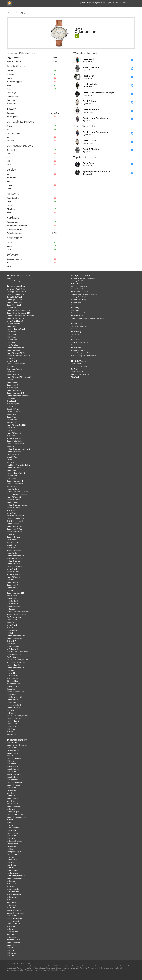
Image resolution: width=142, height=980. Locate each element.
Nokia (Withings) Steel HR (80, 342)
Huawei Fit (10, 622)
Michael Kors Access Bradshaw (18, 612)
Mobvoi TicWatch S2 (14, 497)
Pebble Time (11, 694)
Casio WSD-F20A (13, 534)
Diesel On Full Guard (14, 558)
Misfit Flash (11, 929)
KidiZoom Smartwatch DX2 (81, 374)
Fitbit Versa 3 (11, 428)
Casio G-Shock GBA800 (15, 521)
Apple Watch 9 (12, 308)
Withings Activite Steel (79, 350)
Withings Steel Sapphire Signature (83, 297)
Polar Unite (11, 436)
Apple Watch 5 (12, 476)
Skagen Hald (76, 334)
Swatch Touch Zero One (15, 692)
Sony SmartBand (13, 921)
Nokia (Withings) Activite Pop (81, 353)
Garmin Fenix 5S (13, 585)
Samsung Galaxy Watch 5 (16, 329)
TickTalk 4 (74, 369)
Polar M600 (11, 628)
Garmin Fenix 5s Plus (14, 529)
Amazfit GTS (11, 460)
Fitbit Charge (11, 953)
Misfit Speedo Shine (14, 894)
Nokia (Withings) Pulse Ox (16, 913)
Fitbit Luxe (10, 761)
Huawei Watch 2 (13, 596)
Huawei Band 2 (12, 804)
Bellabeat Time (76, 283)
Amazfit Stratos (12, 542)
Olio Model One (12, 681)
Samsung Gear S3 (13, 620)
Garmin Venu (11, 470)
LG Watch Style (12, 598)
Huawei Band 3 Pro (14, 774)
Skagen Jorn (75, 337)
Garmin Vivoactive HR (14, 638)
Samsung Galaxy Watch (15, 518)
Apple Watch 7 (12, 361)
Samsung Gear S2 (13, 665)
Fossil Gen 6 (11, 358)
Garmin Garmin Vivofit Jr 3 (81, 366)
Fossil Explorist (12, 540)
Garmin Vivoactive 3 (14, 564)
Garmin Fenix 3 (12, 700)
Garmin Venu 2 (12, 417)
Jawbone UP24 (12, 937)
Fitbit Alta (10, 862)
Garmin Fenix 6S (13, 385)
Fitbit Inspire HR (12, 780)
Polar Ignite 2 (12, 398)
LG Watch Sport (12, 601)
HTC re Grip (11, 908)
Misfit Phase (75, 339)
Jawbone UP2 (11, 905)
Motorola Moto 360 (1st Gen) (17, 716)
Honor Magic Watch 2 (14, 369)
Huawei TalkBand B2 (14, 910)
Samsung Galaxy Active (15, 484)
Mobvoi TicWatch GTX (14, 438)
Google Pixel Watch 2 (14, 297)
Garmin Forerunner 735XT (16, 636)
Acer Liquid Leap (13, 828)
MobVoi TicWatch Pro (14, 532)
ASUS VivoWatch (13, 676)
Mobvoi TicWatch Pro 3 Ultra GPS (19, 356)
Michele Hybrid (76, 307)
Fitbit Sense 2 (11, 337)
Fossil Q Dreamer (13, 873)
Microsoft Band (12, 932)
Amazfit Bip (11, 801)
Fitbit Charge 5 (12, 748)
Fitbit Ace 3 (75, 377)
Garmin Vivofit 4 (13, 798)
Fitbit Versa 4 (11, 334)
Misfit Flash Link (12, 897)
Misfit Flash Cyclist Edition (16, 876)
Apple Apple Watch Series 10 (17, 289)
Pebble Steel (11, 702)
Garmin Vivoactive (13, 708)
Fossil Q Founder (13, 646)
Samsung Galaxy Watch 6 (16, 294)
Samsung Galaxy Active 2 (16, 473)
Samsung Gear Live (14, 718)
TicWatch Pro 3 (12, 406)
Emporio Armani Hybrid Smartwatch (84, 294)
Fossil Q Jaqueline (77, 329)
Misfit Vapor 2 (12, 510)
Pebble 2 (10, 633)
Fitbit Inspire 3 (12, 332)
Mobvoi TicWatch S (13, 577)
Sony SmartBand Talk (14, 918)
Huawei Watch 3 (13, 414)
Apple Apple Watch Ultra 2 (16, 292)
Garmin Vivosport (13, 812)
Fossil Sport (11, 372)
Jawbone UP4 (11, 902)
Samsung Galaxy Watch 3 (16, 444)
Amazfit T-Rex (12, 457)
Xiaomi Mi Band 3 (13, 790)
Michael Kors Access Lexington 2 (18, 449)
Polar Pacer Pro (12, 345)
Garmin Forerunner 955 (15, 350)
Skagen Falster (12, 553)
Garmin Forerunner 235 (15, 556)
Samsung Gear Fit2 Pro (15, 814)
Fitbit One (10, 950)
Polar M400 (11, 673)
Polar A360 (11, 857)
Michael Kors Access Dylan (16, 614)
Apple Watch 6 (12, 422)
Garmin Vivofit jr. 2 (78, 372)
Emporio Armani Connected (17, 494)
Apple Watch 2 (12, 625)
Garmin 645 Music (13, 537)
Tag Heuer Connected (79, 286)
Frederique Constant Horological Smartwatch (87, 318)
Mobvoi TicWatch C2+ (14, 433)
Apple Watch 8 (12, 340)
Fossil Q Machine (77, 315)
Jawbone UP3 (11, 934)
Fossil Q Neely (76, 331)
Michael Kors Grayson (15, 550)
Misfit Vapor (11, 609)
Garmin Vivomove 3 (14, 452)
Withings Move (76, 302)
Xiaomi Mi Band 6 (13, 750)
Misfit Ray (10, 868)
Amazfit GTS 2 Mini (13, 412)
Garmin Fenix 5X (13, 582)
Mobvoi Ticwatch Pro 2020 (16, 425)
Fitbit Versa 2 (11, 478)
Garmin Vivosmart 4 (14, 785)
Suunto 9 (10, 380)
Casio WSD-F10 (12, 641)
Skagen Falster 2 (13, 489)
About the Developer (14, 281)
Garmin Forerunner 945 (15, 393)
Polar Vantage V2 (13, 388)
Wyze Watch (11, 366)
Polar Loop (11, 900)
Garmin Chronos (13, 524)
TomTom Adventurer (14, 617)
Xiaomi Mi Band (12, 846)
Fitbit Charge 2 (12, 836)
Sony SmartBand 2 (13, 892)
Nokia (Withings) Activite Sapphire (83, 355)
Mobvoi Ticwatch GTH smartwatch (19, 377)
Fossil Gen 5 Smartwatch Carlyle (18, 465)
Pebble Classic (12, 726)
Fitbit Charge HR (13, 916)
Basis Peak (10, 732)
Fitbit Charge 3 (12, 788)
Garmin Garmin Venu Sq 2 (16, 318)
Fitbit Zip (10, 948)
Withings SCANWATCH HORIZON (83, 278)
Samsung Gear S (13, 724)
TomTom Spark (12, 657)
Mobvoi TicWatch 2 (13, 572)
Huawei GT (11, 446)
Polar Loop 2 (11, 884)
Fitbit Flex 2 (11, 838)
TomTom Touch (12, 833)
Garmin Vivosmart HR (15, 878)
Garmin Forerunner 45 (15, 481)
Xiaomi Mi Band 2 (13, 844)
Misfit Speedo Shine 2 (14, 841)
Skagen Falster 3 (13, 454)
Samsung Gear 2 (13, 721)
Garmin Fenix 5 (12, 588)
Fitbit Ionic (10, 580)
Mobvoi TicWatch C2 (14, 508)
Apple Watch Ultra (13, 324)
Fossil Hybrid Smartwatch (80, 291)
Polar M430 (11, 590)
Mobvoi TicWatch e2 (14, 500)
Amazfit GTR (11, 462)
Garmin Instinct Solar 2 (15, 302)
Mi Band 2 (10, 820)
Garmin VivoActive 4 (14, 468)
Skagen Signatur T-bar (79, 326)
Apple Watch (11, 734)
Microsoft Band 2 (13, 889)
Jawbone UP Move (13, 940)
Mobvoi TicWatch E (13, 574)
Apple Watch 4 (12, 513)
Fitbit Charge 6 (12, 742)
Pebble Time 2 (12, 630)
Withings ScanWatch (78, 281)
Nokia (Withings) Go (14, 852)
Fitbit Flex (10, 956)
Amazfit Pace (11, 545)
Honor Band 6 (12, 756)
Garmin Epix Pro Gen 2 (15, 300)
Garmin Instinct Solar (14, 441)
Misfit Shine (11, 926)
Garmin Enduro (12, 382)
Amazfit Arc (11, 796)
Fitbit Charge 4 (12, 772)
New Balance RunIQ (14, 606)
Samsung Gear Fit (13, 924)
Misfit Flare (11, 809)
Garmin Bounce (77, 364)
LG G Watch (11, 710)
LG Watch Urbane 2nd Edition (17, 652)
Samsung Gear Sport (14, 566)
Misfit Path (75, 310)
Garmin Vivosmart (13, 942)
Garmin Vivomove (77, 345)
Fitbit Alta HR (11, 830)
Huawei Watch (12, 689)
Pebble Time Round (14, 654)
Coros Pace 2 (11, 401)
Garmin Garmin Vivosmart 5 (17, 745)
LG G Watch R (12, 713)
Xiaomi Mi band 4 (13, 777)
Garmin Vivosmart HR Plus (16, 817)
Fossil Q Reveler (12, 870)
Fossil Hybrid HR (77, 289)
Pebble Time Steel (13, 684)
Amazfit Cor (11, 793)
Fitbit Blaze (11, 644)
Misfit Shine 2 (12, 881)
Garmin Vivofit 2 (13, 945)
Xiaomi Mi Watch (13, 409)
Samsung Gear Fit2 (14, 854)
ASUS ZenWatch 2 (13, 649)
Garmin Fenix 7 (12, 326)
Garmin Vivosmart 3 (14, 806)
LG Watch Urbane (13, 686)
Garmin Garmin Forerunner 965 (18, 310)
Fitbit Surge (11, 729)
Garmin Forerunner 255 (15, 348)
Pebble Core (11, 849)
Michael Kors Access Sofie (16, 561)
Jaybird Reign (11, 865)
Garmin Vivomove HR (79, 313)
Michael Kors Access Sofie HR (17, 492)
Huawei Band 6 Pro (14, 753)
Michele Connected (78, 323)
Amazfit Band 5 (12, 766)
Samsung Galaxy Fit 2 (14, 758)
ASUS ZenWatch (12, 678)
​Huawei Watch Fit (13, 374)
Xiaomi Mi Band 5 (13, 769)
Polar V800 (11, 670)
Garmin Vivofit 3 (13, 860)
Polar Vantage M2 (13, 404)
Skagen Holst (76, 305)
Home (9, 278)
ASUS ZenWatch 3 (13, 604)
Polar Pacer (11, 342)
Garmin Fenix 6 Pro (14, 390)
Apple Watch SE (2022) (15, 321)
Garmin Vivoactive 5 (14, 305)
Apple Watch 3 (12, 569)
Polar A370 (11, 825)
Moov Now (11, 886)
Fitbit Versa (11, 548)
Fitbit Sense (11, 430)
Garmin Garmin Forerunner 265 (18, 313)
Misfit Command (77, 321)
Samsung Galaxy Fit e (14, 782)
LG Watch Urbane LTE (14, 697)
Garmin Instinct (12, 502)
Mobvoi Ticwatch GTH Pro (16, 353)
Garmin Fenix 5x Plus (14, 526)
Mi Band (10, 822)
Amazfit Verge (12, 486)
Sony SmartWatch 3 (14, 705)
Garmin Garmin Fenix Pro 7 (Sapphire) (20, 316)
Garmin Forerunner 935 (15, 593)
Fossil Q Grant (76, 347)
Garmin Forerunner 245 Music (18, 396)
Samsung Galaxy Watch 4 (16, 364)
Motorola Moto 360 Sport (16, 662)
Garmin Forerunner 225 (15, 668)
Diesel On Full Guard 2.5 (15, 516)
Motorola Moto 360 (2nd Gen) (17, 660)
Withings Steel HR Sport (80, 299)
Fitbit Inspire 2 (12, 764)
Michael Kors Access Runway (17, 505)
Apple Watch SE (12, 420)
